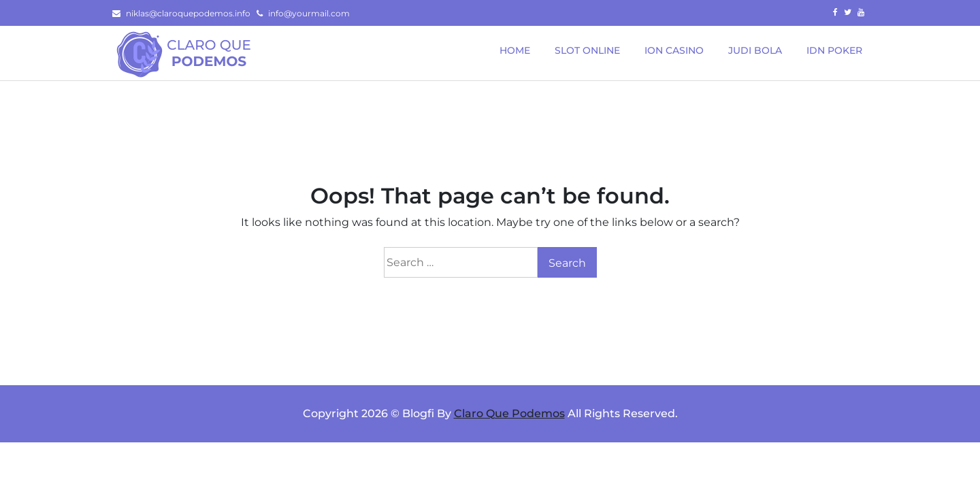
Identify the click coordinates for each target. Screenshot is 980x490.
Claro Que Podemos (509, 413)
